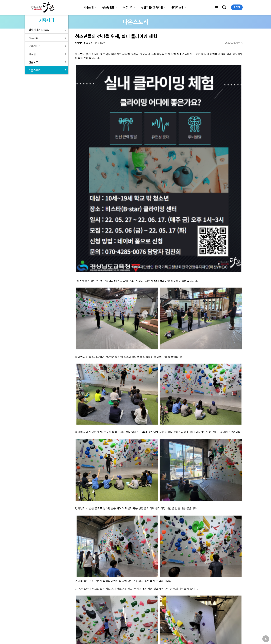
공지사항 (33, 38)
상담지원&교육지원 (152, 7)
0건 (89, 43)
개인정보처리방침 (53, 635)
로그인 (237, 7)
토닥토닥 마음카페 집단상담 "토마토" (107, 562)
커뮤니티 (128, 7)
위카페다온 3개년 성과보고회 (103, 570)
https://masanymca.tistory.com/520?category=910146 (109, 506)
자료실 (32, 54)
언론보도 (33, 62)
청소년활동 (108, 7)
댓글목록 (82, 585)
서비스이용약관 (74, 635)
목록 (236, 551)
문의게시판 (35, 46)
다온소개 (89, 7)
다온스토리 (35, 70)
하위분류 (95, 7)
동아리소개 (177, 7)
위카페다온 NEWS (39, 30)
